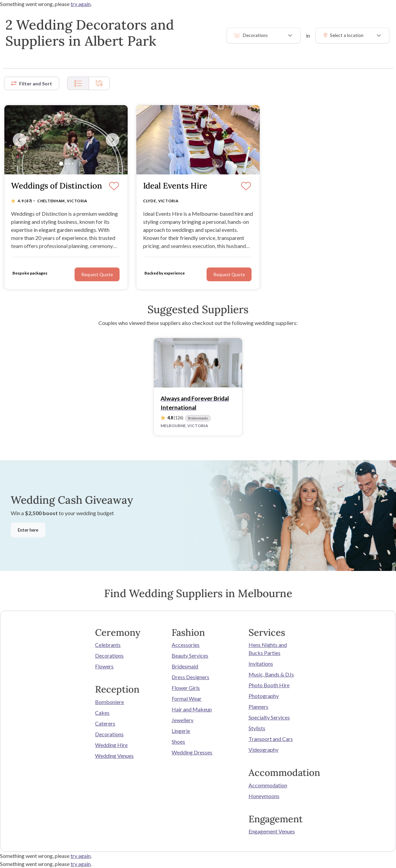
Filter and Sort (32, 84)
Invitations (261, 664)
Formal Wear (187, 698)
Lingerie (181, 731)
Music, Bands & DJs (271, 674)
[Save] (246, 187)
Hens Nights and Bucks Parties (268, 649)
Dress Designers (190, 677)
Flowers (104, 666)
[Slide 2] (66, 164)
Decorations (109, 655)
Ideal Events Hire (175, 186)
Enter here (28, 530)
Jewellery (183, 720)
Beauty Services (190, 655)
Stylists (257, 728)
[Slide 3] (69, 164)
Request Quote (229, 275)
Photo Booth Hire (269, 685)
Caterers (105, 723)
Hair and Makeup (192, 709)
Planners (258, 707)
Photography (264, 696)
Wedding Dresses (192, 752)
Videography (263, 750)
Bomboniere (109, 702)
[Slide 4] (73, 164)
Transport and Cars (271, 739)
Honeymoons (264, 796)
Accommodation (268, 785)
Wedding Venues (114, 756)
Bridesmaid (185, 666)
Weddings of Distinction (57, 186)
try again (81, 4)
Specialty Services (269, 717)
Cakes (102, 713)
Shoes (178, 741)
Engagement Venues (272, 831)
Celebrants (108, 645)
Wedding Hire (111, 745)
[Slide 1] (61, 164)
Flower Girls (186, 688)
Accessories (186, 645)
